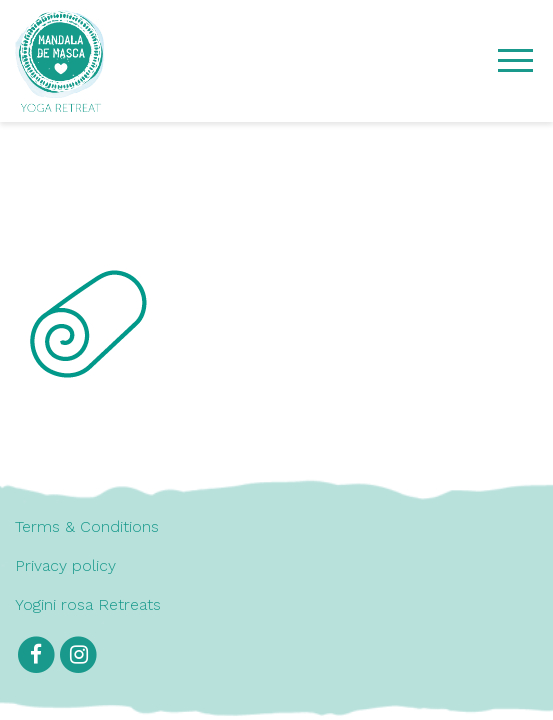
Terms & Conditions (87, 526)
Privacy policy (65, 565)
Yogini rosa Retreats (88, 604)
